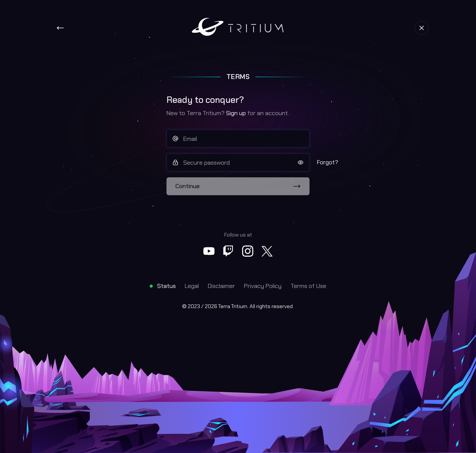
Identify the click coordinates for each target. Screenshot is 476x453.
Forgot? (328, 162)
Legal (192, 286)
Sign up (236, 113)
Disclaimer (221, 286)
